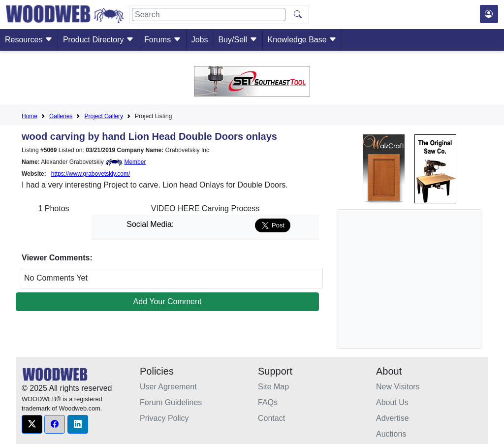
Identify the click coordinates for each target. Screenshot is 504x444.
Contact (271, 418)
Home (30, 116)
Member (135, 162)
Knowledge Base (302, 40)
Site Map (273, 387)
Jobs (200, 40)
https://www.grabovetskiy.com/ (91, 174)
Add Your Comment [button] (168, 301)
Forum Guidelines (171, 402)
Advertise (393, 418)
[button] (32, 424)
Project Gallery (104, 116)
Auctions (391, 434)
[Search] (209, 15)
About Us (392, 402)
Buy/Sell (237, 40)
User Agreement (168, 387)
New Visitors (398, 387)
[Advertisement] (419, 279)
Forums (163, 40)
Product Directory (98, 40)
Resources (29, 40)
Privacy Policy (164, 418)
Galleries (61, 116)
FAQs (268, 402)
